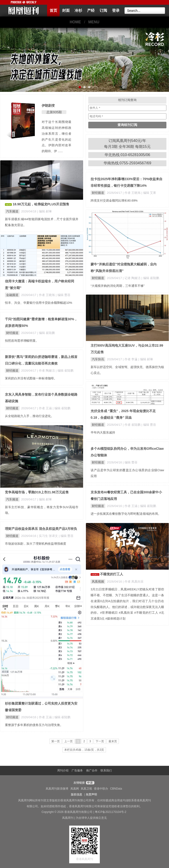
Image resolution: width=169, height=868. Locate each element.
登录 (116, 10)
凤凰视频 (98, 582)
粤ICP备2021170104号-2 (111, 812)
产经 (91, 10)
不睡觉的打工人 (112, 574)
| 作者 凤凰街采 (133, 582)
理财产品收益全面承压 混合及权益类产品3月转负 (41, 529)
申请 (90, 783)
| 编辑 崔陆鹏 (150, 278)
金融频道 (12, 295)
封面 (66, 10)
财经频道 (98, 193)
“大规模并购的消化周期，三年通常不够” (118, 286)
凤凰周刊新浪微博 (57, 789)
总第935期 (54, 112)
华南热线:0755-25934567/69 (127, 163)
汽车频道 (12, 211)
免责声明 (91, 795)
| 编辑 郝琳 (44, 211)
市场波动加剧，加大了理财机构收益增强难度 (36, 544)
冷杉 (78, 10)
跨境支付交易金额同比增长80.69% (114, 201)
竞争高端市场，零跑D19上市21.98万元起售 (37, 492)
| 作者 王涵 (45, 408)
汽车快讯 (98, 359)
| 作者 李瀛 (131, 359)
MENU (94, 22)
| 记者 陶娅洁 (132, 278)
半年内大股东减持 (103, 432)
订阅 (103, 10)
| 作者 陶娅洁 (46, 371)
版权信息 (76, 795)
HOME (75, 22)
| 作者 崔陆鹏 (132, 425)
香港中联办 (101, 789)
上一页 (68, 741)
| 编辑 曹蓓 (63, 295)
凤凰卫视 (86, 789)
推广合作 (92, 771)
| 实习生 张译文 (48, 536)
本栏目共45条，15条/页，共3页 (84, 750)
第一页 (56, 741)
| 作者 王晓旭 (132, 193)
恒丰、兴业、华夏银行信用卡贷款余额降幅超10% (39, 303)
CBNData (116, 789)
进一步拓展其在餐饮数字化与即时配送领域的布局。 (126, 514)
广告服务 (77, 771)
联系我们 (106, 771)
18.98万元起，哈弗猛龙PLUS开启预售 (41, 204)
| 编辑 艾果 (149, 193)
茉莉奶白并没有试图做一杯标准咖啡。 (31, 378)
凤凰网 (75, 789)
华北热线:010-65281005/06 (127, 155)
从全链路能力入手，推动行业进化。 (29, 416)
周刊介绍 (63, 771)
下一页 (100, 741)
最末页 (113, 741)
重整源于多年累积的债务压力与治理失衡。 (34, 725)
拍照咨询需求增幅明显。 (22, 341)
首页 (53, 10)
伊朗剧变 (48, 105)
